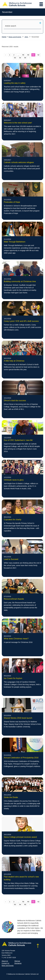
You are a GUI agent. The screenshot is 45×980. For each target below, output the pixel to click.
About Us (5, 961)
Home (4, 37)
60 (28, 55)
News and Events (15, 37)
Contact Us (5, 963)
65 (25, 58)
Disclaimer (18, 963)
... (18, 55)
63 (15, 58)
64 (20, 58)
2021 (26, 37)
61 (33, 55)
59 (23, 55)
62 (38, 55)
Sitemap (17, 961)
